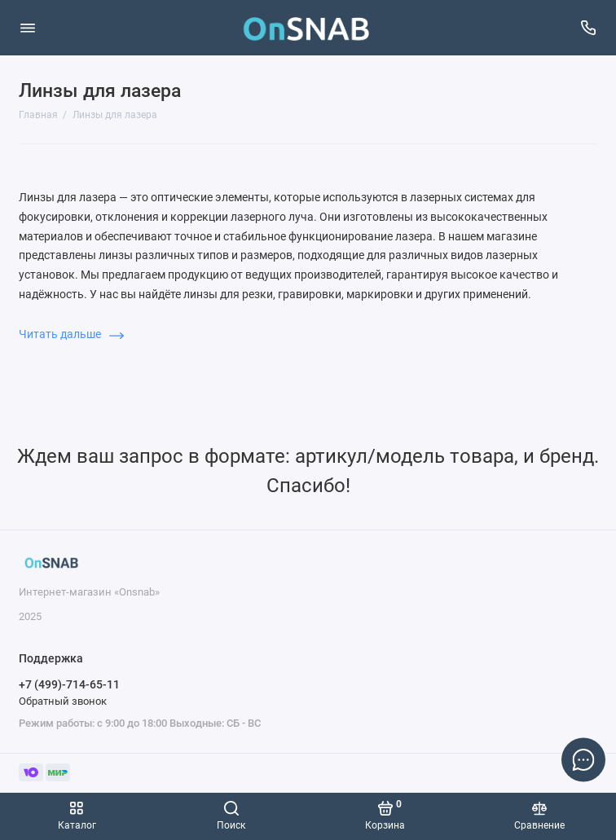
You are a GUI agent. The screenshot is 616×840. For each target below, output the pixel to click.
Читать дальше (71, 334)
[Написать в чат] (583, 759)
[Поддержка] (589, 28)
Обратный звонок (63, 701)
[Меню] (28, 28)
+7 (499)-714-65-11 (69, 684)
